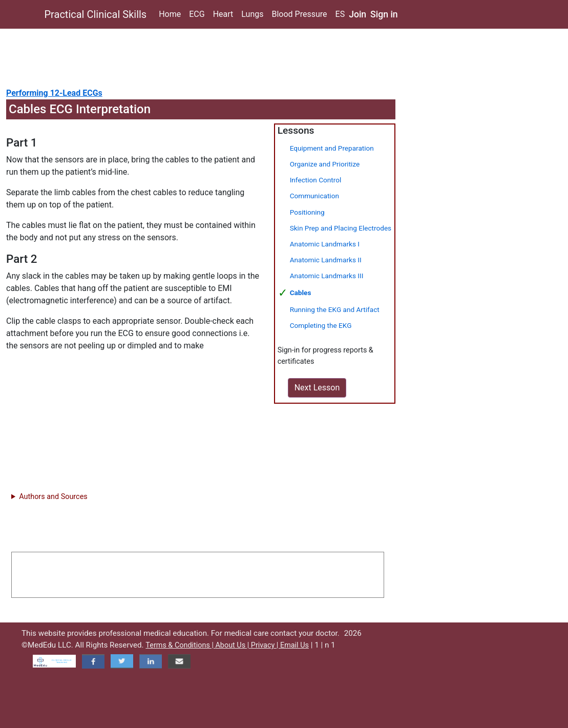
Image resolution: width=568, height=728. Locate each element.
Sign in (384, 14)
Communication (314, 196)
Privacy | (266, 645)
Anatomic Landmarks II (326, 260)
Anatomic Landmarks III (327, 276)
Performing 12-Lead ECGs (54, 93)
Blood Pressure (299, 14)
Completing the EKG (321, 325)
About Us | (233, 645)
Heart (223, 14)
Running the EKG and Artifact (335, 309)
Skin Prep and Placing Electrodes (341, 228)
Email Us (294, 645)
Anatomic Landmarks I (325, 244)
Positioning (307, 212)
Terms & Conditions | (180, 645)
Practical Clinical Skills (96, 14)
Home (170, 14)
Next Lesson (317, 388)
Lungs (252, 14)
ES (340, 14)
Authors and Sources (53, 497)
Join (357, 14)
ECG (197, 14)
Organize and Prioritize (325, 164)
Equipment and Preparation (332, 148)
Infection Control (316, 180)
